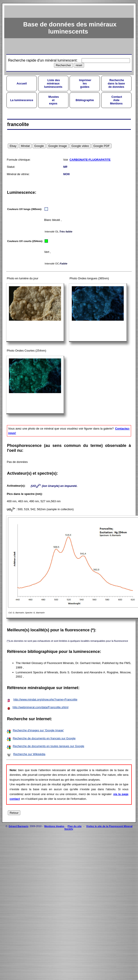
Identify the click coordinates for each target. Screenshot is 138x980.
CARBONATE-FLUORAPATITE (90, 160)
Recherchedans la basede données (116, 83)
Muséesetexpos (53, 100)
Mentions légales (54, 826)
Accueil (22, 83)
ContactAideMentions (116, 100)
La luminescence (22, 100)
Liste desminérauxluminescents (53, 83)
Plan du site (75, 826)
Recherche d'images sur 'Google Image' (38, 730)
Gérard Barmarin (19, 826)
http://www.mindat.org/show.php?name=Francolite (45, 699)
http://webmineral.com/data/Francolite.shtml (40, 707)
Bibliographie (85, 100)
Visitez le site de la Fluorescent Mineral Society (98, 828)
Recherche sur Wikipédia (29, 754)
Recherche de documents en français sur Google (44, 738)
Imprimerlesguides (85, 83)
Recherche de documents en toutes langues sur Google (48, 746)
